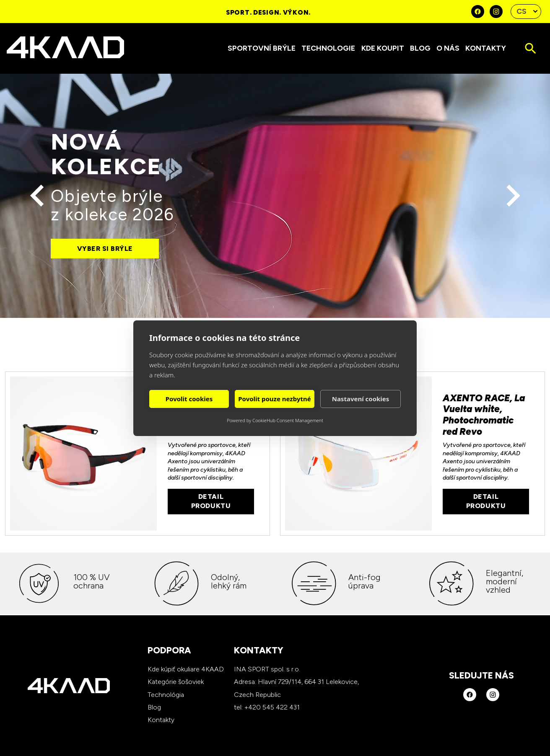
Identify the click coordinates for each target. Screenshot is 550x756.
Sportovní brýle (262, 48)
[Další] (513, 196)
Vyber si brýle (105, 249)
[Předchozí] (38, 196)
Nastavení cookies (361, 399)
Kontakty (486, 48)
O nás (448, 48)
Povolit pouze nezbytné (274, 399)
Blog (420, 48)
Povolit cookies (189, 399)
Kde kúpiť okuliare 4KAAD (186, 669)
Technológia (166, 695)
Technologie (328, 48)
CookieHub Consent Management (288, 420)
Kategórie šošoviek (176, 682)
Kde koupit (383, 48)
